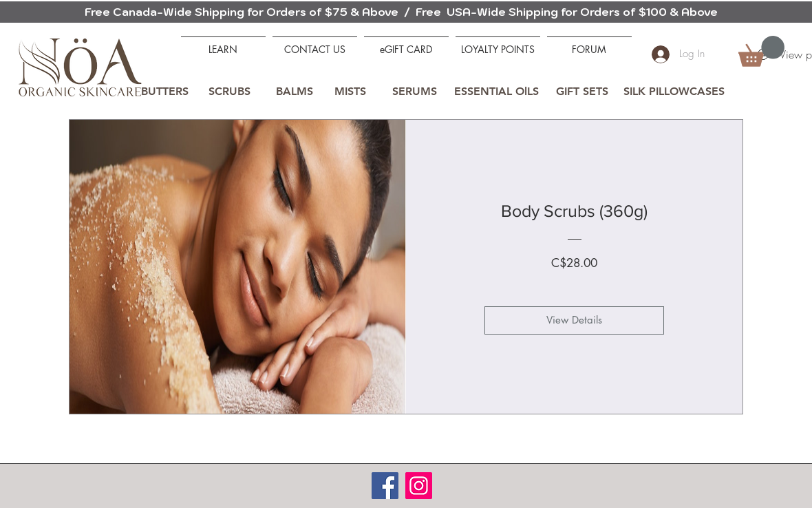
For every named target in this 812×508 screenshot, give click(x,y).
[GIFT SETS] (582, 92)
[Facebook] (385, 486)
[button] (761, 51)
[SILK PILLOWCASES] (674, 92)
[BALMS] (295, 92)
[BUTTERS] (164, 92)
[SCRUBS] (229, 92)
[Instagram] (419, 486)
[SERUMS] (414, 92)
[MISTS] (350, 92)
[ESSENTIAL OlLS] (496, 92)
